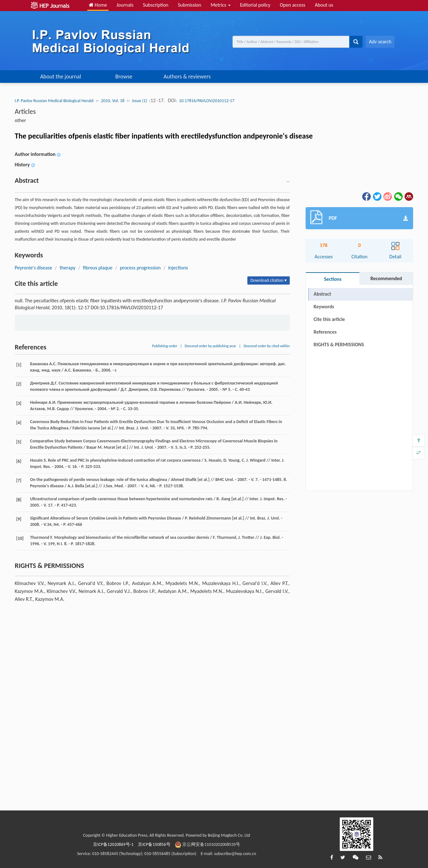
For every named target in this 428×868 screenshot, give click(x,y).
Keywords (324, 307)
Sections (333, 279)
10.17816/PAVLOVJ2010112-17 (207, 101)
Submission (189, 5)
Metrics (221, 5)
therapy (67, 268)
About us (324, 5)
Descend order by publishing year (210, 346)
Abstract (322, 294)
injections (178, 268)
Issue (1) (140, 101)
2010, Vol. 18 (113, 101)
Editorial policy (255, 5)
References (325, 332)
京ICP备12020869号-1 (113, 844)
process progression (140, 268)
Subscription (156, 5)
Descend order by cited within (267, 346)
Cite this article (329, 319)
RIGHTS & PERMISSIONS (339, 345)
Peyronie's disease (34, 268)
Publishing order (165, 346)
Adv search (380, 42)
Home (98, 5)
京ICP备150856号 (154, 844)
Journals (125, 5)
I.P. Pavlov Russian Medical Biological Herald (54, 101)
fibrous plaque (98, 268)
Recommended (386, 278)
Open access (292, 5)
